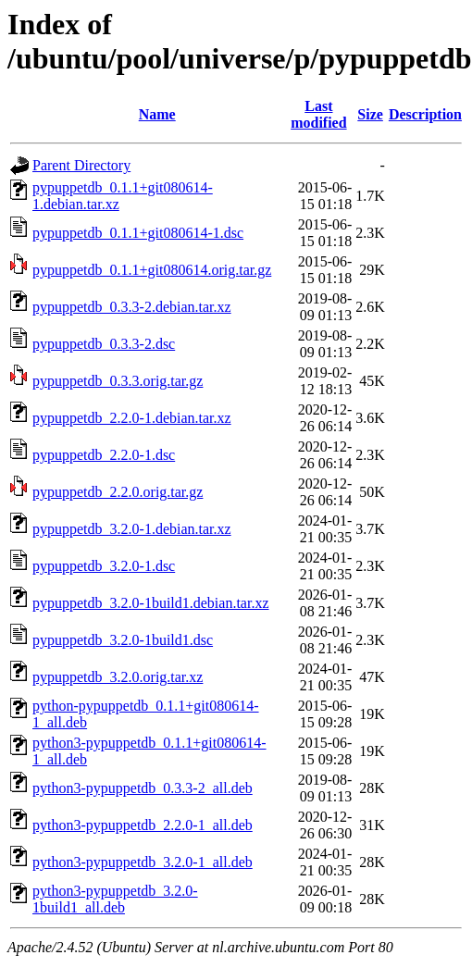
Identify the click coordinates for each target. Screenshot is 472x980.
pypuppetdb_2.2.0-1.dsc (104, 455)
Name (157, 114)
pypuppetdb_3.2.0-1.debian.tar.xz (132, 529)
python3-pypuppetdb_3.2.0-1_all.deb (143, 862)
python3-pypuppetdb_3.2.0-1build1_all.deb (115, 899)
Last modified (318, 114)
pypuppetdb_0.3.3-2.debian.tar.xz (132, 307)
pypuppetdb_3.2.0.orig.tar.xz (118, 677)
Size (370, 114)
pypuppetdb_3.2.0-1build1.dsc (123, 640)
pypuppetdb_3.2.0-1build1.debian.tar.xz (151, 603)
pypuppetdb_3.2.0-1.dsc (104, 566)
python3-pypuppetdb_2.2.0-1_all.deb (143, 825)
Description (425, 114)
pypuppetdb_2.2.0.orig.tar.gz (118, 492)
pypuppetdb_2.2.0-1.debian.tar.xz (132, 418)
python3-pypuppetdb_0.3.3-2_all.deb (143, 788)
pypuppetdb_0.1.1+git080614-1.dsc (138, 233)
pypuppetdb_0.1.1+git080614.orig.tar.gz (152, 270)
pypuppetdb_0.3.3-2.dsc (104, 344)
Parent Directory (81, 165)
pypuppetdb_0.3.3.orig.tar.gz (118, 381)
